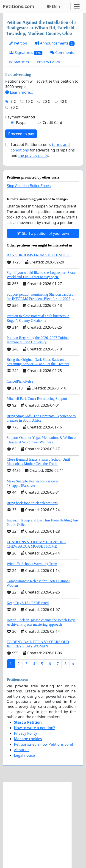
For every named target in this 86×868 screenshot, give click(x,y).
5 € (13, 101)
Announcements (55, 43)
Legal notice (24, 755)
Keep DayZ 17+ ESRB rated (28, 603)
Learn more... (19, 92)
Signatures (26, 53)
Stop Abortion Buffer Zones (29, 186)
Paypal (22, 123)
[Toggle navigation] (77, 6)
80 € (14, 107)
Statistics (19, 62)
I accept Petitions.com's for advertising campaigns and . (43, 150)
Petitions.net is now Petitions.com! (43, 744)
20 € (46, 101)
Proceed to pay (21, 134)
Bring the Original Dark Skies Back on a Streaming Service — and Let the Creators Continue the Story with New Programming (39, 364)
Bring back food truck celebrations (32, 503)
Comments (62, 53)
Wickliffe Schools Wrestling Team (32, 564)
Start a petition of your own (43, 233)
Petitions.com (18, 6)
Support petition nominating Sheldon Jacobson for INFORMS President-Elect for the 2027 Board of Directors (41, 299)
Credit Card (52, 123)
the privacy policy (33, 156)
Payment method (20, 117)
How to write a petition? (34, 728)
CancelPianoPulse (20, 381)
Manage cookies (28, 739)
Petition (18, 43)
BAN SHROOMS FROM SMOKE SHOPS (39, 255)
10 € (29, 101)
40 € (63, 101)
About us (22, 750)
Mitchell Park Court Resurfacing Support (37, 399)
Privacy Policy (49, 62)
